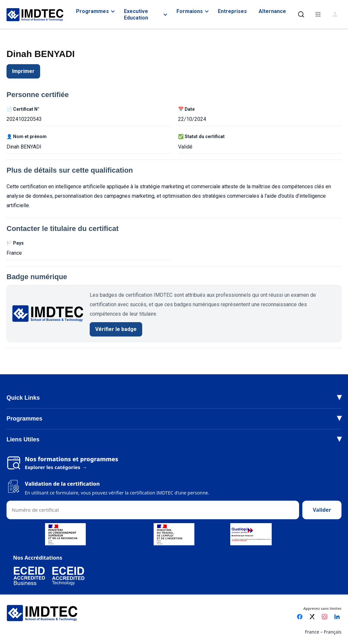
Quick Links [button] (23, 398)
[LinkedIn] (337, 617)
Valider (322, 510)
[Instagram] (325, 617)
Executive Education (136, 14)
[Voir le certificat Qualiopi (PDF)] (251, 534)
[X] (312, 617)
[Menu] (318, 14)
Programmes (92, 11)
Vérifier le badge (116, 329)
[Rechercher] (301, 14)
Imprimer (23, 71)
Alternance (272, 11)
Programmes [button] (24, 419)
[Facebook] (300, 617)
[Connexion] (335, 14)
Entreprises (232, 11)
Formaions (190, 11)
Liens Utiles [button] (23, 439)
